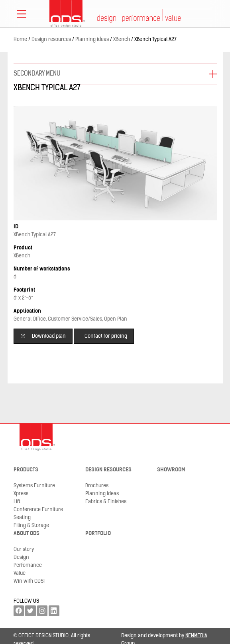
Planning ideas (102, 494)
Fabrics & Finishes (106, 502)
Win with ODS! (29, 581)
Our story (24, 550)
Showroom (171, 470)
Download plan (43, 336)
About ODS (27, 534)
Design (21, 557)
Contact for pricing (106, 336)
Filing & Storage (31, 526)
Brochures (97, 486)
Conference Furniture (38, 510)
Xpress (21, 494)
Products (26, 470)
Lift (17, 502)
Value (20, 573)
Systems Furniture (34, 486)
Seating (22, 518)
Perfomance (28, 565)
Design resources (108, 470)
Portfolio (98, 534)
